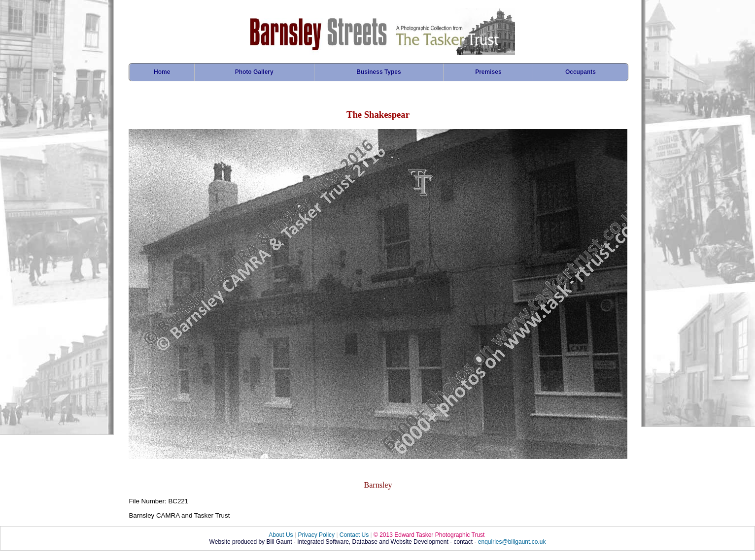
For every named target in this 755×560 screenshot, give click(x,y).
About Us (281, 535)
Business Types (378, 72)
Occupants (581, 72)
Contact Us (354, 535)
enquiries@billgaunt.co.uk (512, 542)
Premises (488, 72)
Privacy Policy (316, 535)
